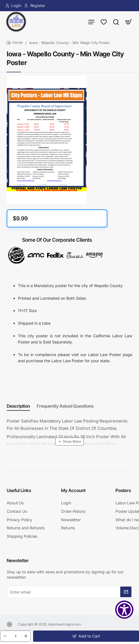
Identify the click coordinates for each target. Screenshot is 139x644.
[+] (26, 636)
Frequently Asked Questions (65, 406)
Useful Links (19, 490)
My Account (73, 490)
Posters (123, 490)
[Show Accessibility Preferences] (124, 610)
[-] (5, 636)
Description (18, 406)
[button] (86, 636)
